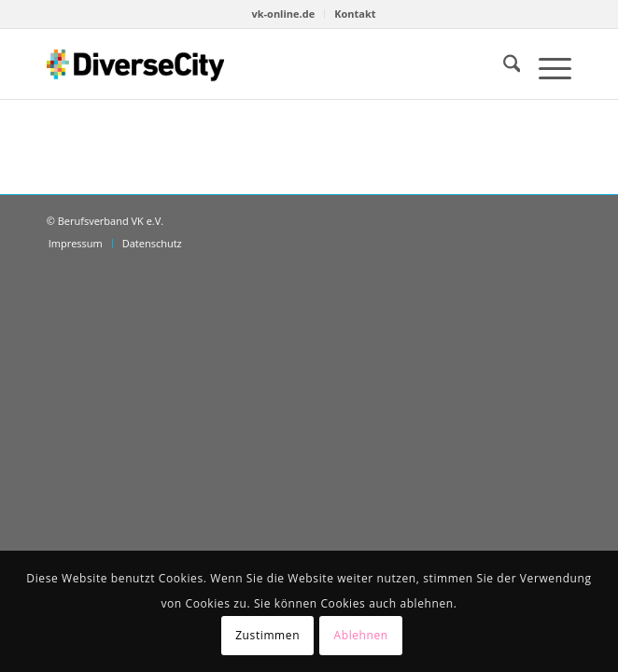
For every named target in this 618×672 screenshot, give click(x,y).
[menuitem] (283, 14)
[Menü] (546, 66)
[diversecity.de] (135, 64)
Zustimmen (267, 635)
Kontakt (355, 14)
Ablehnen (361, 635)
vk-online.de (283, 14)
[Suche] (503, 66)
